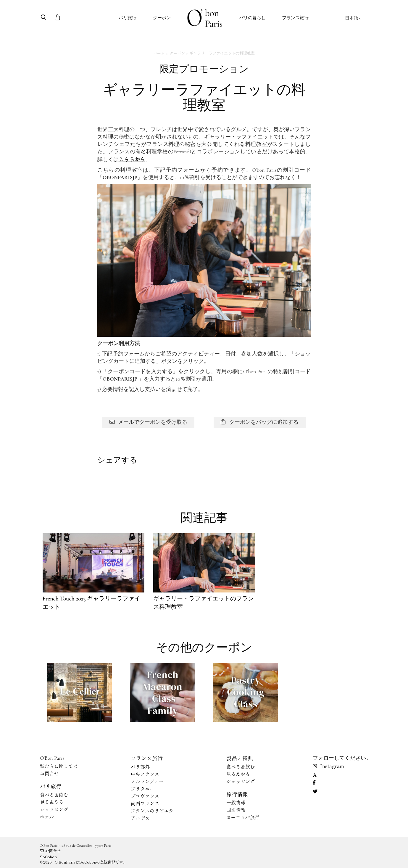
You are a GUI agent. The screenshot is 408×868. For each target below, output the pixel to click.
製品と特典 (240, 758)
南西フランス (145, 803)
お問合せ (49, 773)
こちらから (132, 159)
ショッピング (54, 809)
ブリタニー (143, 789)
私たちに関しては (59, 766)
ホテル (47, 817)
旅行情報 (237, 794)
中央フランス (145, 774)
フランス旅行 (295, 18)
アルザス (140, 818)
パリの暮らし (252, 18)
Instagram (328, 766)
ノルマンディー (147, 781)
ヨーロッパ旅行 (243, 817)
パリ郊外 (140, 766)
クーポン (162, 18)
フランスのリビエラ (152, 811)
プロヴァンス (145, 796)
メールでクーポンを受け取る (148, 422)
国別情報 (236, 810)
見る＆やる (52, 802)
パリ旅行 (128, 18)
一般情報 (236, 802)
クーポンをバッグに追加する (260, 422)
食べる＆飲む (54, 795)
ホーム (159, 53)
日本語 (354, 18)
